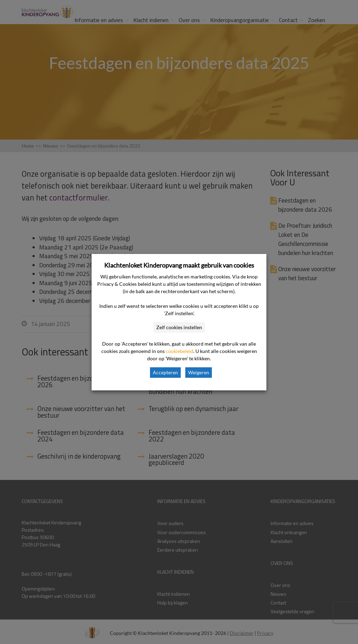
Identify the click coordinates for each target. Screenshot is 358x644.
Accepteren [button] (165, 372)
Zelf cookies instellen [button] (179, 327)
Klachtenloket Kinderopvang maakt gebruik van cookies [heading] (179, 265)
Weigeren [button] (199, 372)
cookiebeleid (180, 351)
